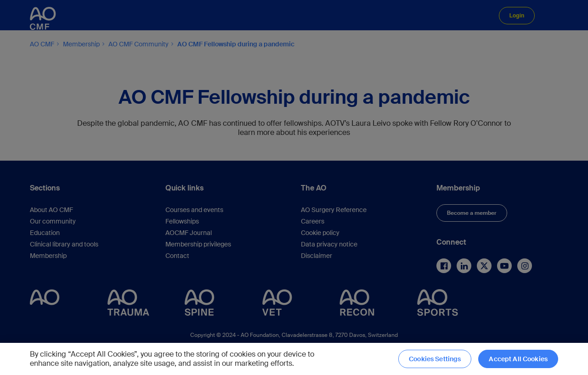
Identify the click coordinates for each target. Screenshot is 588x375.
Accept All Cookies (518, 359)
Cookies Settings (435, 359)
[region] (294, 359)
